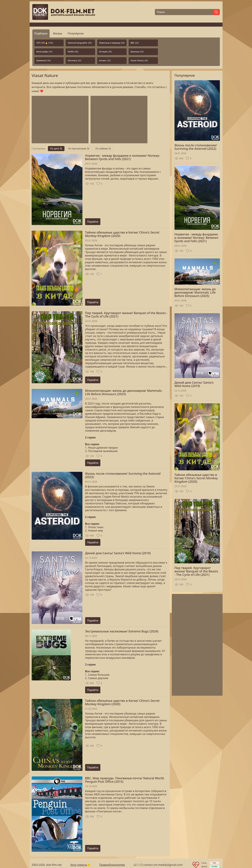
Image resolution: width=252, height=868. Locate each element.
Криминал (44, 60)
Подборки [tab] (41, 33)
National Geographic (80, 43)
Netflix (73, 52)
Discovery (74, 60)
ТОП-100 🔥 (45, 43)
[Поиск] (184, 12)
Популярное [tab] (76, 33)
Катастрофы (44, 52)
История (105, 52)
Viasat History (139, 60)
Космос (105, 60)
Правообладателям (112, 865)
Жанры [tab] (58, 33)
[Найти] (216, 12)
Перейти (93, 222)
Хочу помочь (79, 865)
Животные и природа (112, 43)
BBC (135, 43)
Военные (137, 52)
